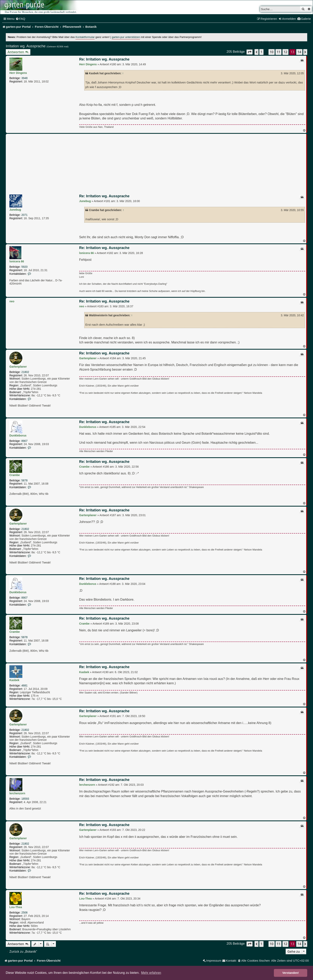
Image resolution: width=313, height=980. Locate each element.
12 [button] (285, 52)
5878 (24, 480)
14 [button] (299, 52)
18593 (25, 799)
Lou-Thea (16, 907)
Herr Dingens (18, 73)
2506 (24, 913)
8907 (24, 441)
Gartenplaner (18, 367)
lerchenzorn (17, 793)
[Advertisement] (156, 165)
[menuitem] (20, 19)
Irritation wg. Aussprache (26, 46)
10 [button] (271, 52)
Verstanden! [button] (291, 973)
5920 (24, 267)
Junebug (15, 210)
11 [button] (278, 52)
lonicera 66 (17, 261)
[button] (250, 52)
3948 (24, 78)
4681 (24, 685)
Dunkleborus (18, 435)
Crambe (15, 475)
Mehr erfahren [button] (151, 973)
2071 (24, 215)
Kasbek (14, 680)
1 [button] (261, 52)
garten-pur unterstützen (126, 37)
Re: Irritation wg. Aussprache (104, 59)
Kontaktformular (85, 37)
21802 (25, 372)
